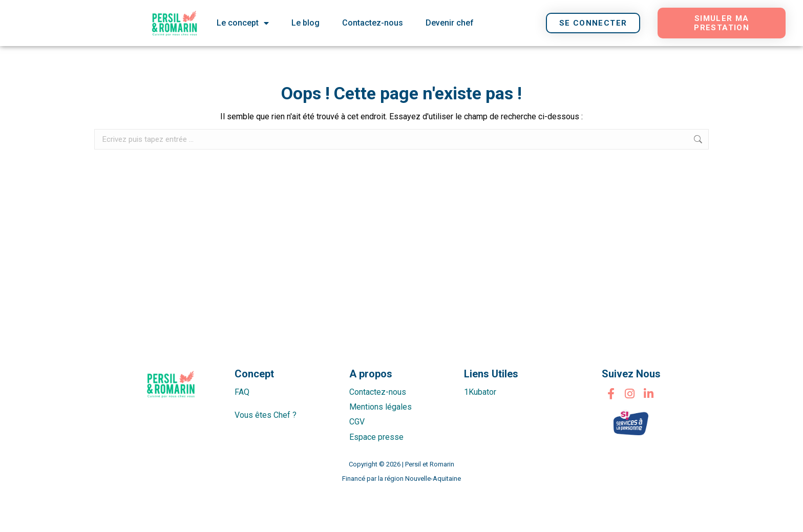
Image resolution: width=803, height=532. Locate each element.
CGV (357, 422)
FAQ (242, 392)
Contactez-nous (373, 23)
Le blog (305, 23)
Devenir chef (450, 23)
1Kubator (480, 392)
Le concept (243, 23)
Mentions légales (381, 407)
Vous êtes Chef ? (266, 415)
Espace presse (376, 437)
